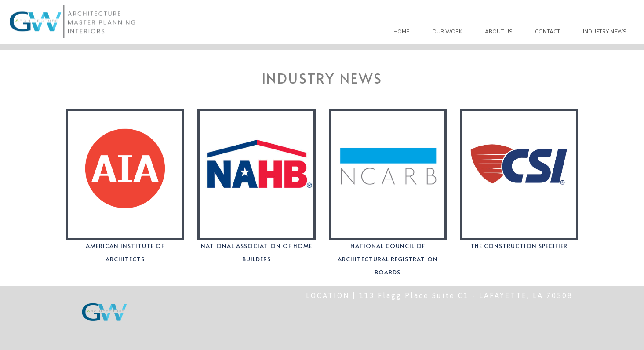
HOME (401, 32)
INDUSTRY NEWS (604, 32)
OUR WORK (447, 32)
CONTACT (548, 32)
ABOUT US (498, 32)
